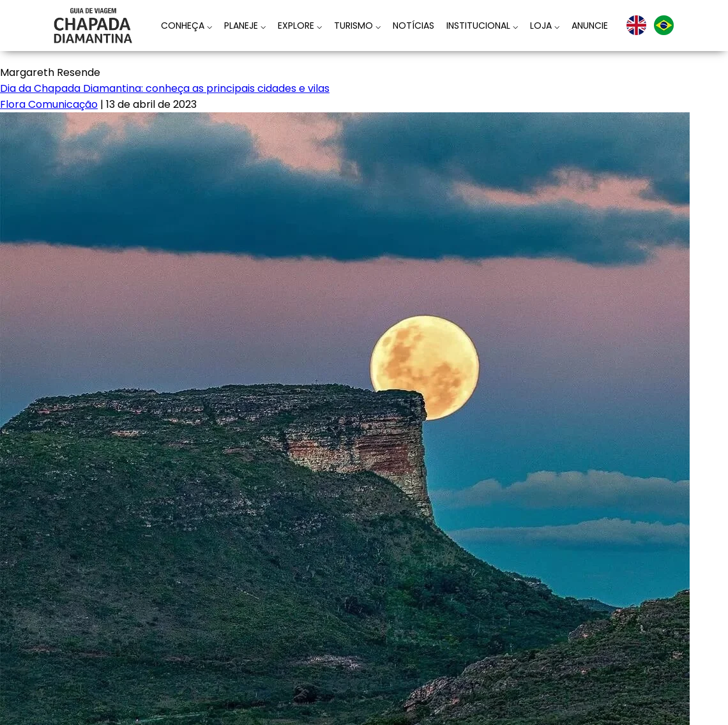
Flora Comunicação (49, 104)
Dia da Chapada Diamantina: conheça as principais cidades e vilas (165, 88)
